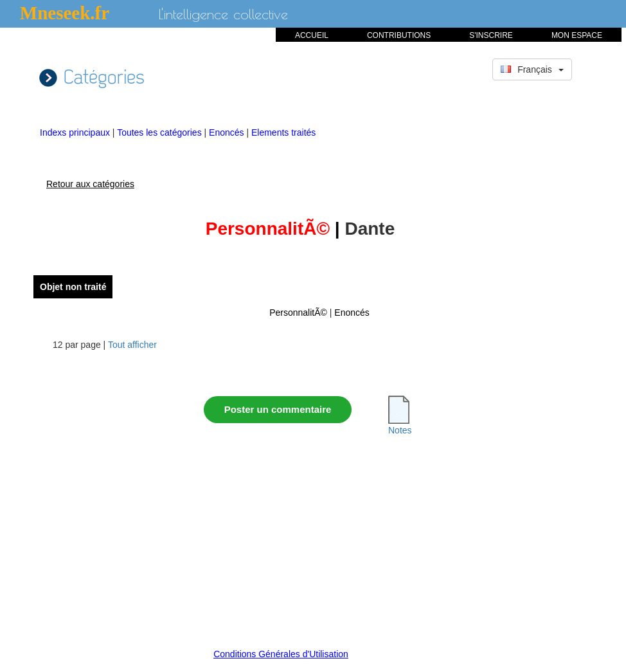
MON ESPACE (577, 35)
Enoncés (228, 132)
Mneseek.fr (65, 13)
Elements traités (283, 132)
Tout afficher (132, 345)
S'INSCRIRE (491, 35)
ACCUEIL (312, 35)
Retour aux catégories (90, 184)
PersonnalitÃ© (298, 313)
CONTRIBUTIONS (399, 35)
